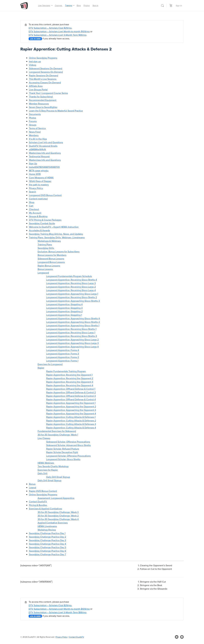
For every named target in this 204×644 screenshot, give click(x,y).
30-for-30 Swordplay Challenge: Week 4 (58, 519)
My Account (35, 213)
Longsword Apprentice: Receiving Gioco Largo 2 (71, 287)
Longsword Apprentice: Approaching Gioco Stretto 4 (73, 318)
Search (32, 192)
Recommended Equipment (43, 100)
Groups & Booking (38, 216)
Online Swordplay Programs (43, 58)
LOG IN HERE (35, 39)
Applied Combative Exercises (53, 523)
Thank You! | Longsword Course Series (48, 93)
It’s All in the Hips (38, 139)
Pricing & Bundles (38, 505)
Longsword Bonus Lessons (51, 262)
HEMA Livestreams (47, 526)
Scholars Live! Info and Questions (46, 142)
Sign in (179, 6)
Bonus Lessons (45, 269)
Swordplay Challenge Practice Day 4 (47, 544)
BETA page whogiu (39, 171)
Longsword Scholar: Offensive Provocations (68, 456)
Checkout (34, 209)
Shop (32, 202)
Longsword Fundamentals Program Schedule (69, 276)
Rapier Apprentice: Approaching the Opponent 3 (71, 410)
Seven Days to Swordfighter (43, 107)
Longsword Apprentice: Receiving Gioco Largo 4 (71, 290)
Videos (33, 65)
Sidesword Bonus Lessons (51, 259)
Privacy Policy (36, 188)
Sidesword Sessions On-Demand (46, 68)
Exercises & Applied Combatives (46, 509)
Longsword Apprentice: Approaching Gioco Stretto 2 (73, 322)
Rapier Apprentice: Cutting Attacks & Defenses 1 (71, 417)
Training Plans (45, 244)
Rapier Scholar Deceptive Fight (62, 452)
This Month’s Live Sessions (43, 79)
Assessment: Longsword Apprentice (56, 498)
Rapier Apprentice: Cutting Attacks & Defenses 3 (71, 424)
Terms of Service (37, 128)
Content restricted (38, 199)
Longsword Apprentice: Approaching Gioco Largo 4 (72, 347)
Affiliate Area (36, 86)
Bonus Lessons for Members (52, 255)
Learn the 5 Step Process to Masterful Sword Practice (56, 111)
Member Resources (39, 104)
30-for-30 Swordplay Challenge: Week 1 (58, 435)
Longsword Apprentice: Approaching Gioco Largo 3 (72, 343)
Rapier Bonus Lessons (49, 266)
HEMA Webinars (46, 463)
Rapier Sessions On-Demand (44, 75)
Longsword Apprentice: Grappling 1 (64, 315)
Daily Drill (43, 473)
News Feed (35, 132)
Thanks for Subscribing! (41, 97)
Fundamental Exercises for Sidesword (57, 431)
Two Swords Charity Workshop (53, 466)
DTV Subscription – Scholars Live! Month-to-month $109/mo (59, 31)
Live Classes (44, 438)
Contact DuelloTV (38, 502)
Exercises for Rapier (48, 470)
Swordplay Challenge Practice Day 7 (47, 554)
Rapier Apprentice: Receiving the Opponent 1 (69, 375)
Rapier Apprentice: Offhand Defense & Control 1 (71, 389)
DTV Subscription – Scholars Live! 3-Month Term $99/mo (58, 35)
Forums (33, 121)
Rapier (41, 368)
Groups (33, 125)
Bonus (32, 484)
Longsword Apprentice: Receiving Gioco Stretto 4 (72, 280)
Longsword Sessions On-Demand (46, 72)
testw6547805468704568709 (44, 167)
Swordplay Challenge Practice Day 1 (47, 533)
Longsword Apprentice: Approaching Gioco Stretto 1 (73, 325)
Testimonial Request (39, 156)
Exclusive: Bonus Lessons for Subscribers (59, 251)
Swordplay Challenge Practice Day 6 (47, 551)
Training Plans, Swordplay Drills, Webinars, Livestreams (57, 237)
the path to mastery (39, 185)
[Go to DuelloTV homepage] (24, 5)
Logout (33, 487)
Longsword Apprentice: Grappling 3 (64, 308)
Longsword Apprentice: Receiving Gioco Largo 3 (71, 283)
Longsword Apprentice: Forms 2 (63, 357)
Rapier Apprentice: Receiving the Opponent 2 (70, 378)
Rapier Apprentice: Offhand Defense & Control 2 (71, 392)
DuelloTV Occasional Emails (43, 146)
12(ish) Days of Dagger (40, 181)
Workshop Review (47, 530)
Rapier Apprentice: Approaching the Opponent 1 (71, 403)
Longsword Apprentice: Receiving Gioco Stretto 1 (71, 329)
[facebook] (182, 637)
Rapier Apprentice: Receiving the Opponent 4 (70, 385)
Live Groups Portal (38, 90)
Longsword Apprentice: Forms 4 (63, 350)
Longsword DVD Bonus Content (45, 195)
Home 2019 (35, 174)
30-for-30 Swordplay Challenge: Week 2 (58, 516)
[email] (177, 637)
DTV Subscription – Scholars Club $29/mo (50, 28)
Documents (35, 114)
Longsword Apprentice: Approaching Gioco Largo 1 (72, 294)
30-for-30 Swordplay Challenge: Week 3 (58, 512)
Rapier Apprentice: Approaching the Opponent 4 (71, 413)
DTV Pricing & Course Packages (45, 220)
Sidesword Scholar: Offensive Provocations (68, 442)
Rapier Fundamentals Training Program (66, 371)
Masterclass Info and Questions (45, 153)
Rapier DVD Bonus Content (43, 491)
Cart (31, 206)
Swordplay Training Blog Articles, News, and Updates (56, 234)
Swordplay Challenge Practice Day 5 (47, 547)
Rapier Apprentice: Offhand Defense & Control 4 (71, 399)
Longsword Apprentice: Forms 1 (62, 361)
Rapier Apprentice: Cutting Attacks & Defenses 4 (71, 428)
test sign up (35, 61)
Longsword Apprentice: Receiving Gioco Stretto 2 (72, 297)
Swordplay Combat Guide (42, 223)
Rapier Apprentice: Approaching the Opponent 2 (71, 406)
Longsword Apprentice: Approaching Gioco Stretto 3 (73, 301)
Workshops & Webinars (49, 241)
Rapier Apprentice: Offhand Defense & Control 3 (71, 396)
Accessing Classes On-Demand (45, 82)
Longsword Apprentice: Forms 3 (63, 354)
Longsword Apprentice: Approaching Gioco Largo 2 (72, 340)
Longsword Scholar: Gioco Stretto (63, 459)
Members (34, 135)
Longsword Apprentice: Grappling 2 (64, 311)
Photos (32, 118)
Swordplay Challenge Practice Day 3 (47, 540)
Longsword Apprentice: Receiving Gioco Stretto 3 (72, 336)
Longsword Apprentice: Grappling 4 (64, 304)
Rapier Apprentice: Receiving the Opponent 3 (70, 382)
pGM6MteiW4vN (37, 149)
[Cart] (171, 6)
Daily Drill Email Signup (58, 477)
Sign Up (33, 163)
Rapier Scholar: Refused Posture (63, 449)
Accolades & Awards (39, 230)
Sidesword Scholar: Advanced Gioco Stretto (68, 445)
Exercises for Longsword (50, 364)
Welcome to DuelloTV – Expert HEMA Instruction (54, 227)
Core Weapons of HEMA (41, 178)
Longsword (43, 273)
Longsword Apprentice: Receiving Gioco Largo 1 (71, 332)
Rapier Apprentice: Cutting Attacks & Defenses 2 (71, 421)
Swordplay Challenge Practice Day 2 (47, 537)
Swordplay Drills (46, 248)
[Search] (162, 6)
